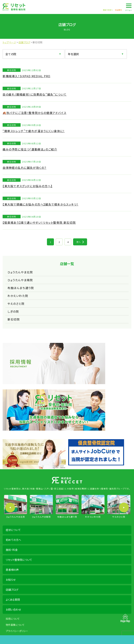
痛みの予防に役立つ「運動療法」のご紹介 (30, 149)
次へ (79, 242)
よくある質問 (13, 600)
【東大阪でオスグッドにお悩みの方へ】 (28, 186)
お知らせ (11, 580)
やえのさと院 (16, 304)
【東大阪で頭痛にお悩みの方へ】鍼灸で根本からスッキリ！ (40, 204)
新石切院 (14, 319)
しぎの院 (13, 311)
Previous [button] (10, 508)
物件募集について (15, 625)
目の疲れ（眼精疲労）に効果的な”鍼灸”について (35, 94)
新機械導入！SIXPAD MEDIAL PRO (27, 76)
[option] (16, 507)
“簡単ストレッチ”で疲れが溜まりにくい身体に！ (34, 131)
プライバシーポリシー (17, 631)
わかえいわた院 (18, 296)
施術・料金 (12, 550)
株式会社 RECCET (14, 7)
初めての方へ (13, 540)
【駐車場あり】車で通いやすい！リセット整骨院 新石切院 (39, 222)
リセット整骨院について (19, 560)
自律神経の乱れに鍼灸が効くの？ (25, 168)
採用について (13, 619)
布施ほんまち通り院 (21, 288)
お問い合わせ (13, 609)
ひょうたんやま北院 (20, 272)
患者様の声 (12, 570)
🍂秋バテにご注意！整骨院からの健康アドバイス (34, 113)
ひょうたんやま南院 (20, 280)
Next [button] (124, 508)
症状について (13, 530)
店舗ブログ (12, 590)
